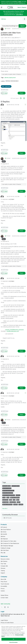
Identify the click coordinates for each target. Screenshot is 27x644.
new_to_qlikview (7, 486)
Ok (13, 639)
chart (8, 498)
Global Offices (4, 595)
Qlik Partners (4, 561)
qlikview (18, 495)
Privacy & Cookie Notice (7, 623)
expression (5, 500)
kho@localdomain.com (13, 331)
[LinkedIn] (5, 607)
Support (3, 573)
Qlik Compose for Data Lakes (8, 541)
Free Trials (3, 564)
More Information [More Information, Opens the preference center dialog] (13, 642)
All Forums (9, 518)
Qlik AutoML (4, 534)
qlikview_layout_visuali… (8, 491)
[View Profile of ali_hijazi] (8, 29)
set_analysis (5, 502)
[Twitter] (2, 607)
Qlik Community (5, 604)
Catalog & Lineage (6, 548)
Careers (3, 591)
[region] (13, 634)
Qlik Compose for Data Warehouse (10, 543)
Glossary (3, 568)
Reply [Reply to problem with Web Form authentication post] (22, 93)
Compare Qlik (4, 566)
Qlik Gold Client (5, 550)
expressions (13, 502)
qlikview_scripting (7, 488)
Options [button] (24, 19)
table (18, 500)
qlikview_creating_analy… (9, 495)
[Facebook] (8, 607)
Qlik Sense (3, 532)
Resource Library (5, 559)
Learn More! (19, 15)
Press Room (4, 582)
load (14, 500)
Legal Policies (4, 620)
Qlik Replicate (4, 539)
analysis (15, 505)
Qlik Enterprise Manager (7, 546)
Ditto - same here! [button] (6, 86)
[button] (25, 28)
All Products (4, 527)
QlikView (4, 19)
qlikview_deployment (10, 78)
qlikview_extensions (7, 505)
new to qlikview (16, 486)
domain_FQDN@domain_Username (15, 330)
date (11, 500)
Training (3, 571)
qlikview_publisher (15, 498)
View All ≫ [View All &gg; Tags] (5, 508)
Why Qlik (3, 553)
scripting (21, 505)
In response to (5, 164)
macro (18, 502)
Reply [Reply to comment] (22, 153)
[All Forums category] (3, 518)
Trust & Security (5, 584)
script (4, 498)
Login (19, 2)
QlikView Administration (12, 81)
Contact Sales (4, 598)
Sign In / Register (22, 7)
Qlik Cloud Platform (6, 530)
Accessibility (4, 586)
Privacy (3, 589)
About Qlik (3, 579)
